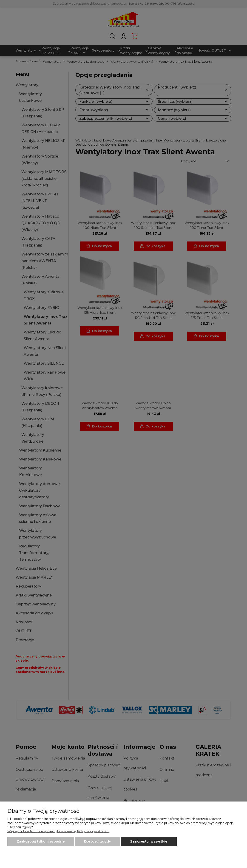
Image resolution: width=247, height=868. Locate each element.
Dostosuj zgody (97, 841)
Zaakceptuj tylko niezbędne (41, 841)
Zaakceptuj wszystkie (149, 841)
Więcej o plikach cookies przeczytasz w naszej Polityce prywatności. (58, 831)
